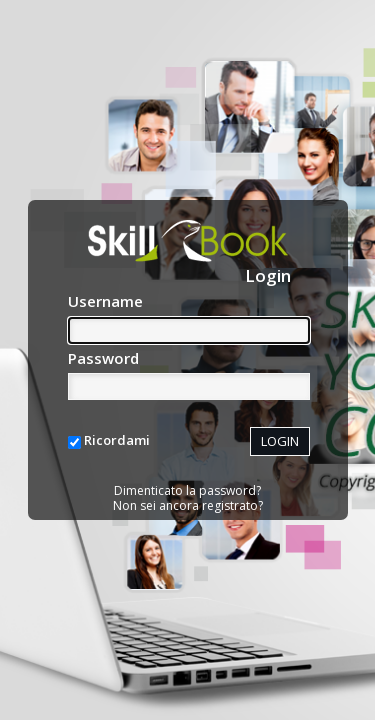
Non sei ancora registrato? (188, 505)
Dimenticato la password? (187, 490)
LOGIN (280, 441)
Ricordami (117, 440)
